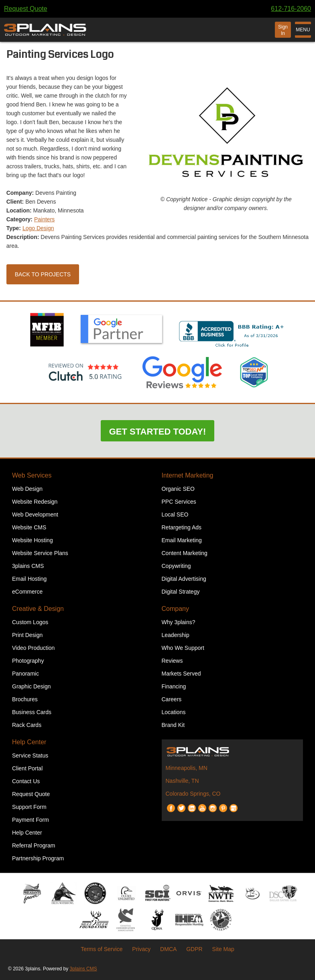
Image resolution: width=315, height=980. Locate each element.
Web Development (35, 514)
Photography (28, 661)
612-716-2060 (291, 9)
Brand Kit (173, 725)
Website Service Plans (40, 553)
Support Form (29, 807)
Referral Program (34, 845)
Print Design (27, 635)
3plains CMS (28, 566)
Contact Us (26, 781)
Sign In (283, 30)
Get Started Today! (158, 432)
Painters (44, 219)
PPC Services (179, 502)
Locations (174, 712)
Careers (172, 699)
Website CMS (29, 527)
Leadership (176, 635)
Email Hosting (29, 579)
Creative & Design (38, 609)
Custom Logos (30, 622)
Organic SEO (178, 489)
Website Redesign (35, 502)
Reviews (172, 661)
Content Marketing (185, 553)
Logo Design (38, 228)
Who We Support (183, 648)
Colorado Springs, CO (193, 794)
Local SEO (175, 514)
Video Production (33, 648)
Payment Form (30, 820)
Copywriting (176, 566)
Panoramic (25, 674)
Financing (174, 686)
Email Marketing (182, 540)
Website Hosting (33, 540)
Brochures (25, 699)
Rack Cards (27, 725)
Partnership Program (38, 858)
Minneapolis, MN (187, 768)
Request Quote (26, 9)
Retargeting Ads (182, 527)
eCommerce (27, 592)
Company (175, 609)
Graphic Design (31, 686)
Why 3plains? (179, 622)
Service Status (30, 755)
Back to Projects (43, 274)
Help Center (29, 742)
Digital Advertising (184, 579)
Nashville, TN (182, 781)
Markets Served (181, 674)
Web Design (27, 489)
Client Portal (27, 768)
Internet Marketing (188, 475)
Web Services (32, 475)
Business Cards (32, 712)
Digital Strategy (181, 592)
